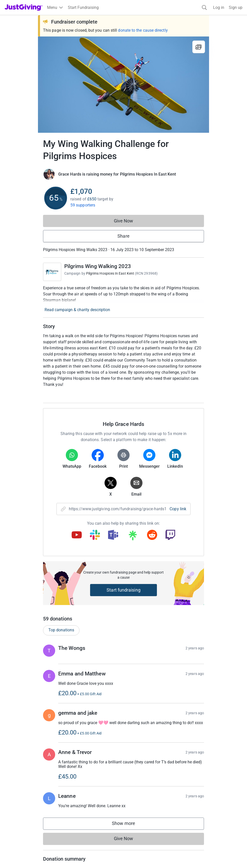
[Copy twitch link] (170, 535)
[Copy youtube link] (77, 535)
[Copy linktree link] (133, 537)
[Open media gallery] (124, 85)
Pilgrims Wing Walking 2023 (98, 266)
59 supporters (83, 205)
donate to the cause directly (143, 30)
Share (123, 236)
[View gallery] (199, 47)
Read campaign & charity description (77, 310)
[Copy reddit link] (152, 535)
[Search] (204, 7)
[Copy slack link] (95, 535)
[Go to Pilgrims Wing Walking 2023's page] (52, 272)
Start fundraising (124, 590)
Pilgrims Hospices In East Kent (110, 273)
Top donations (61, 630)
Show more (129, 825)
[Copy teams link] (113, 535)
